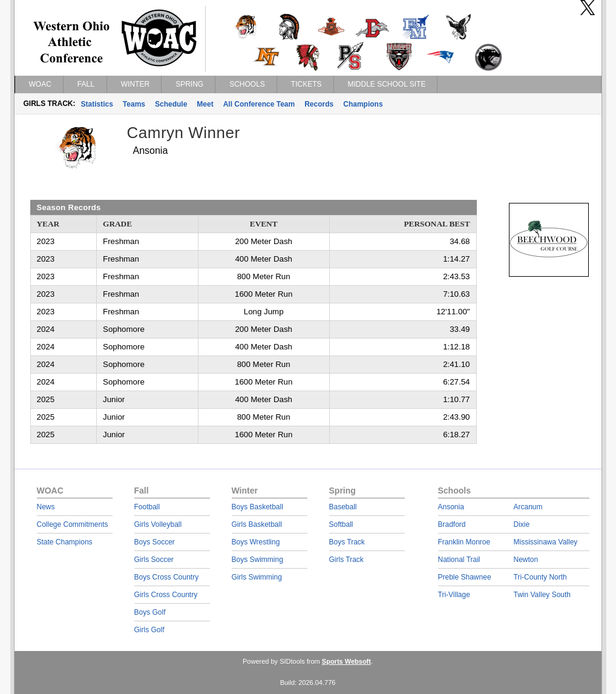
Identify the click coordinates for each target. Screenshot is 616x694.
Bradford (452, 524)
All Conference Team (259, 104)
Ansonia (451, 507)
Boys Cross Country (167, 577)
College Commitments (73, 524)
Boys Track (347, 542)
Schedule (171, 104)
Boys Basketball (257, 507)
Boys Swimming (257, 560)
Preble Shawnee (465, 577)
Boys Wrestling (256, 542)
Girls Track (346, 560)
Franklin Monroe (464, 542)
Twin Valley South (542, 595)
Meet (205, 104)
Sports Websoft (346, 661)
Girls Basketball (257, 524)
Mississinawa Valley (546, 542)
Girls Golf (149, 630)
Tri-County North (540, 577)
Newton (526, 560)
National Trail (459, 560)
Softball (341, 524)
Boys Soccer (155, 542)
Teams (134, 104)
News (46, 507)
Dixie (522, 524)
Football (147, 507)
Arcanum (528, 507)
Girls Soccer (154, 560)
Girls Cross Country (166, 595)
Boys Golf (150, 612)
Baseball (343, 507)
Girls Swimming (257, 577)
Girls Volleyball (158, 524)
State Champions (65, 542)
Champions (363, 104)
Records (319, 104)
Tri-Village (454, 595)
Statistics (97, 104)
